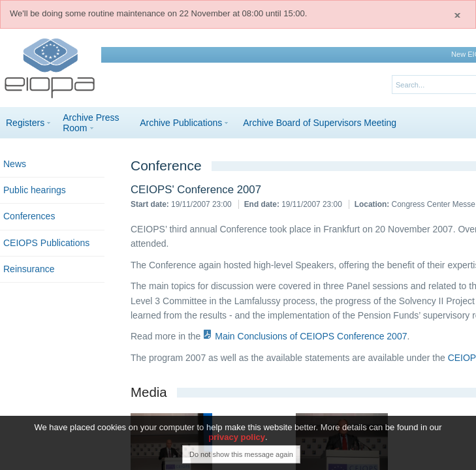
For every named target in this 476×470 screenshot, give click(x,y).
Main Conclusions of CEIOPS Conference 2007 (311, 336)
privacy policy (237, 440)
